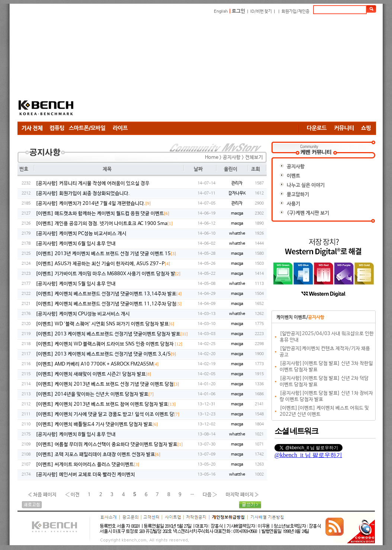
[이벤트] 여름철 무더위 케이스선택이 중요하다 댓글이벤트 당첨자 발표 (109, 445)
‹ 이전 (72, 494)
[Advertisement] (195, 68)
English (221, 12)
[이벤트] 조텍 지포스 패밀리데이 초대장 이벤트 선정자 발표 (98, 455)
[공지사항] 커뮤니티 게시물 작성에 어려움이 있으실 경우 (93, 184)
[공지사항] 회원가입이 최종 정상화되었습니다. (83, 194)
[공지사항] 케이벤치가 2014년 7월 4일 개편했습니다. (93, 204)
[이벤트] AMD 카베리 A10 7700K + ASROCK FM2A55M (97, 364)
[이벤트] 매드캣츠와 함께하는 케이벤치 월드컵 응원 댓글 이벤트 (102, 214)
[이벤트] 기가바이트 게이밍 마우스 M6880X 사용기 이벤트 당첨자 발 (108, 274)
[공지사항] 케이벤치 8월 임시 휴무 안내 (76, 435)
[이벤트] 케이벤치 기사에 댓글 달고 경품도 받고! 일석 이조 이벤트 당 (107, 414)
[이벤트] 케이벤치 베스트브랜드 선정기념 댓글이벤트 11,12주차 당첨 (109, 304)
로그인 (238, 11)
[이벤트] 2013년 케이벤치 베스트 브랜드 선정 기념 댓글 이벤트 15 (106, 254)
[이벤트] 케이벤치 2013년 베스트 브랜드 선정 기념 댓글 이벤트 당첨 (107, 384)
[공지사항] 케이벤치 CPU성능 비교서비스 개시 (83, 314)
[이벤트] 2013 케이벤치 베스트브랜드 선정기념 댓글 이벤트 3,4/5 (106, 354)
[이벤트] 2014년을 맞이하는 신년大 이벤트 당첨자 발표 (95, 394)
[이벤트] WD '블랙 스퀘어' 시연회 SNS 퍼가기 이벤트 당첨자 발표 (105, 324)
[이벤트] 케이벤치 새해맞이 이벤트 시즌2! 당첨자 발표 (93, 374)
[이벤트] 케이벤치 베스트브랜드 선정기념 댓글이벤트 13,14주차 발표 (109, 294)
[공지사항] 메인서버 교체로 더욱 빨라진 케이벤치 (85, 475)
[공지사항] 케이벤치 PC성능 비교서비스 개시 (81, 234)
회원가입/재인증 (295, 12)
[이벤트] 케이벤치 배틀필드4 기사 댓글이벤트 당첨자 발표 (97, 424)
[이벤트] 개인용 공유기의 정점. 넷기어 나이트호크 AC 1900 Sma (104, 224)
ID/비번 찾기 (261, 12)
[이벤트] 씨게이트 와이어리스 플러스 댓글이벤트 (87, 465)
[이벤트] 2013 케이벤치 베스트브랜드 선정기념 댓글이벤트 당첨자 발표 (112, 334)
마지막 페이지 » (242, 494)
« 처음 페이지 (42, 494)
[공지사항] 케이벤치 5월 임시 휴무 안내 (76, 284)
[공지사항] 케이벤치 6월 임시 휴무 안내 (76, 244)
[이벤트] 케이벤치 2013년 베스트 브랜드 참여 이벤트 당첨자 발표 (106, 404)
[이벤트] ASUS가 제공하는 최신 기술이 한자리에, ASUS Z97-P (103, 264)
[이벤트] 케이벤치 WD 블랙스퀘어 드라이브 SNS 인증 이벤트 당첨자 (109, 344)
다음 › (210, 494)
